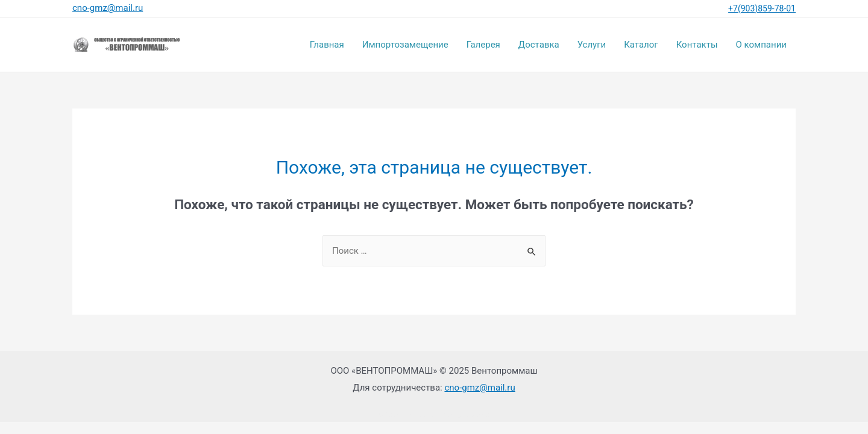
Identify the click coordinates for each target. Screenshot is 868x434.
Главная (327, 45)
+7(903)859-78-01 (762, 8)
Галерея (483, 45)
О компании (761, 45)
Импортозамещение (405, 45)
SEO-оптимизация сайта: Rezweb (434, 415)
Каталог (641, 45)
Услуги (592, 45)
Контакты (697, 45)
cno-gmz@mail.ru (480, 388)
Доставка (539, 45)
